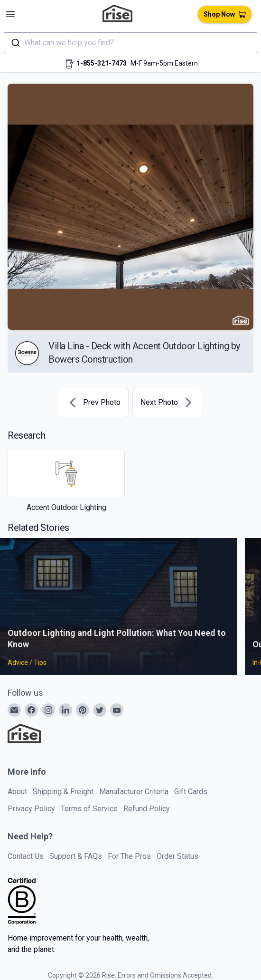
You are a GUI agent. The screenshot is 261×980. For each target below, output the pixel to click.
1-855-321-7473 (102, 63)
